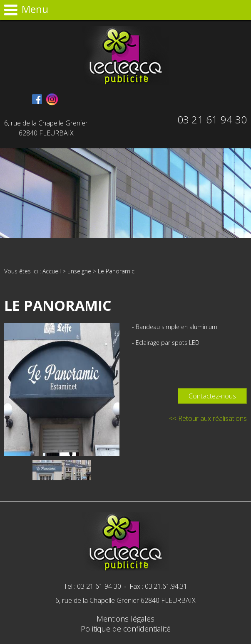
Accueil (52, 271)
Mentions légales (125, 619)
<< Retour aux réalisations (208, 418)
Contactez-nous (212, 396)
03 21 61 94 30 (212, 119)
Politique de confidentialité (126, 629)
